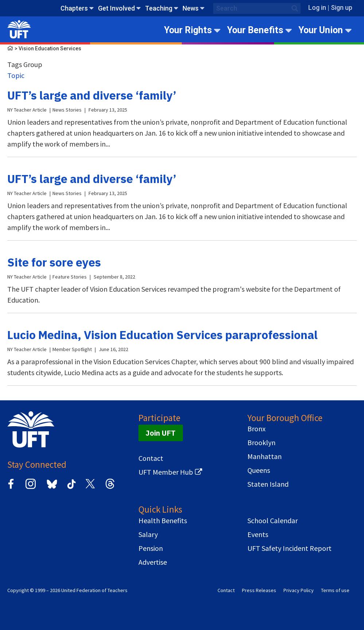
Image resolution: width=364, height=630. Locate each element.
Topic (16, 75)
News (191, 8)
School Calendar (273, 521)
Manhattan (265, 456)
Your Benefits (255, 30)
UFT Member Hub (166, 472)
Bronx (257, 429)
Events (258, 534)
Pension (151, 548)
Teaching (159, 8)
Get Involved (116, 8)
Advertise (153, 562)
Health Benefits (163, 521)
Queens (259, 470)
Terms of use (335, 590)
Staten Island (268, 484)
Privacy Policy (299, 590)
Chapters (74, 8)
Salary (148, 534)
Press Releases (259, 590)
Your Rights (188, 30)
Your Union (321, 30)
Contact (151, 458)
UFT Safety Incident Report (289, 548)
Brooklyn (261, 443)
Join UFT (161, 433)
